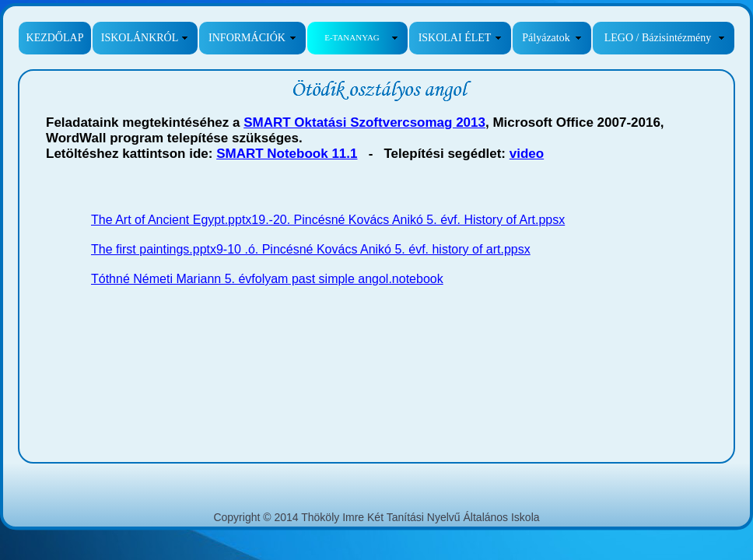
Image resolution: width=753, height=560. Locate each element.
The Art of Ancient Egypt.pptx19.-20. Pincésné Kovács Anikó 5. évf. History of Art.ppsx (328, 220)
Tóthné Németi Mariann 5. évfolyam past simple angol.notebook (267, 279)
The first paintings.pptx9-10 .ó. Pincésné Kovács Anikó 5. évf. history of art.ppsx (311, 249)
